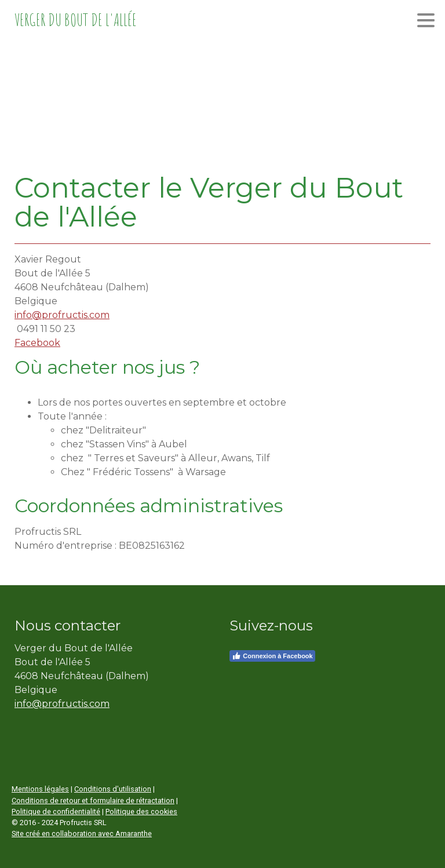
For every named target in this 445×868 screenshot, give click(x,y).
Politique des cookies (141, 812)
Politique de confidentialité (56, 812)
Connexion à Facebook (272, 656)
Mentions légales (40, 789)
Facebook (37, 343)
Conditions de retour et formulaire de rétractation (93, 800)
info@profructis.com (62, 315)
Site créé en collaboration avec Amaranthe (82, 834)
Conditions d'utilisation (113, 789)
